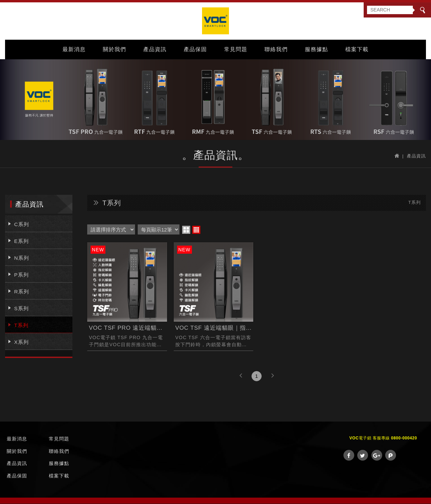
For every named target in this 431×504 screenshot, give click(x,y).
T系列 (21, 326)
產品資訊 (155, 49)
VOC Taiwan (215, 21)
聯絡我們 (276, 49)
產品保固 (195, 49)
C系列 (22, 225)
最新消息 (74, 49)
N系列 (22, 259)
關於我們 (115, 49)
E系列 (22, 242)
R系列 (22, 292)
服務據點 (317, 49)
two (186, 230)
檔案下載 (357, 49)
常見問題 (236, 49)
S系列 (22, 309)
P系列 (22, 275)
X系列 (22, 343)
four (196, 230)
